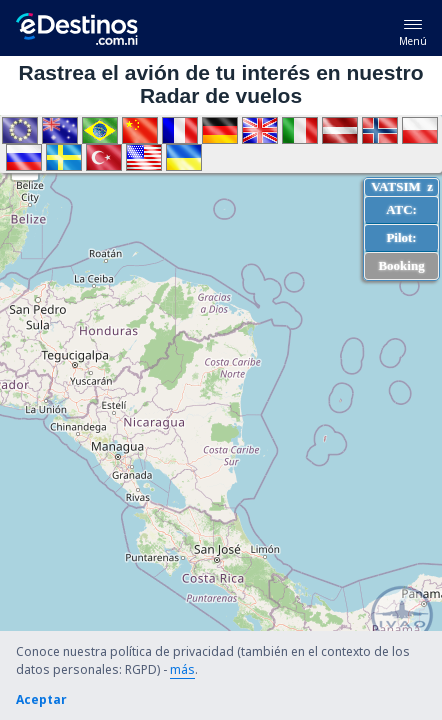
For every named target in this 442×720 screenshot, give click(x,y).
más (182, 669)
